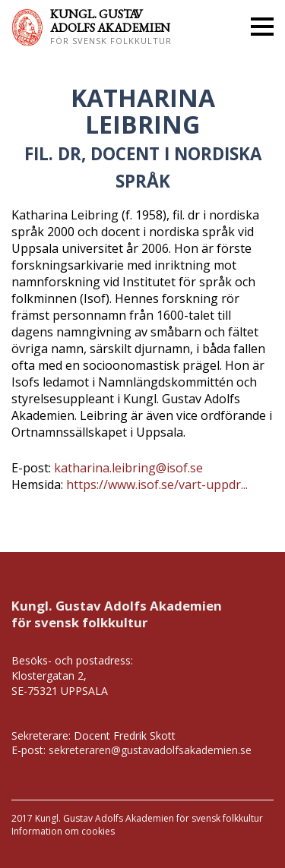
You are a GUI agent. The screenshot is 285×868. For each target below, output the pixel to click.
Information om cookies (63, 831)
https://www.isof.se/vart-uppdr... (157, 485)
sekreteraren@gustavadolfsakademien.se (150, 750)
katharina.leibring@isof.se (128, 468)
